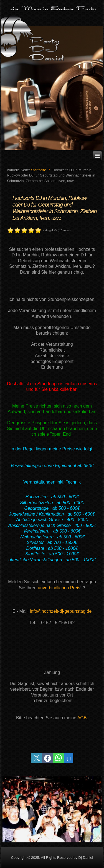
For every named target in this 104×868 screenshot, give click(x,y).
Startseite (38, 170)
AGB (82, 718)
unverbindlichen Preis (59, 588)
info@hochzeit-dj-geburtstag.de (61, 611)
